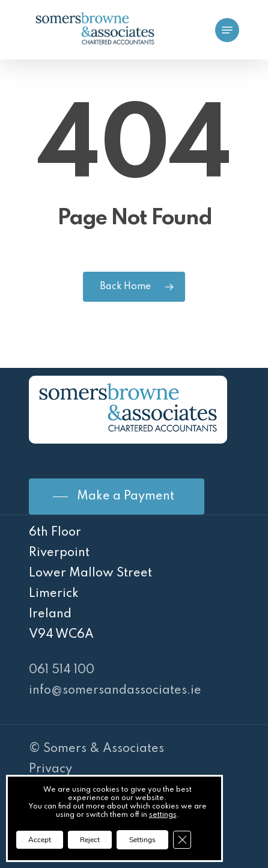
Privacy (50, 769)
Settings (142, 840)
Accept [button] (40, 840)
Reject (90, 840)
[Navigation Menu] (227, 30)
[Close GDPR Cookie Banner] (182, 840)
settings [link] (163, 815)
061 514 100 (62, 670)
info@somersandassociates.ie (115, 691)
